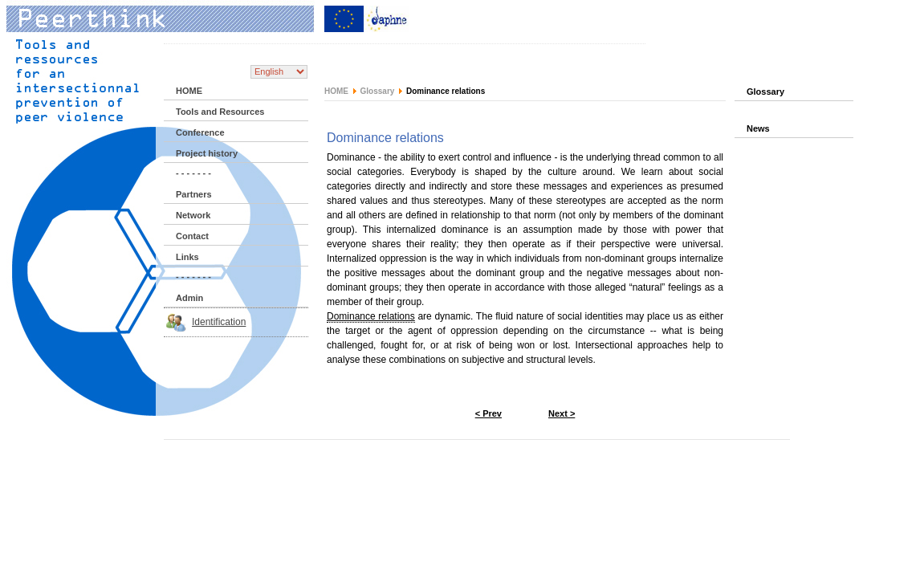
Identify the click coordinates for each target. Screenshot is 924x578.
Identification (219, 322)
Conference (200, 132)
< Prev (488, 413)
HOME (189, 91)
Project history (207, 153)
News (758, 128)
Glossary (378, 91)
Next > (562, 413)
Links (187, 257)
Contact (192, 236)
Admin (189, 298)
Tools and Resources (220, 112)
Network (193, 215)
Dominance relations (371, 316)
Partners (194, 194)
